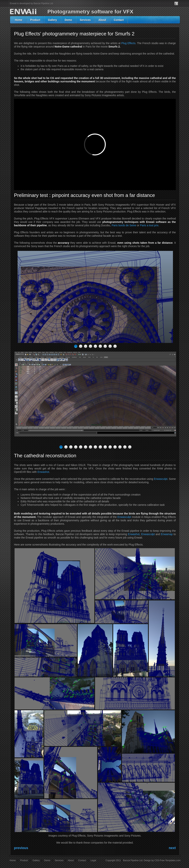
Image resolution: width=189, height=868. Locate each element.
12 (115, 447)
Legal (93, 860)
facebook (177, 4)
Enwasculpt (161, 479)
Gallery (52, 20)
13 (120, 447)
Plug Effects (128, 43)
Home (19, 20)
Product (35, 20)
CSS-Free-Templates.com (167, 860)
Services (85, 20)
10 (105, 447)
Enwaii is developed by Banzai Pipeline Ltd (31, 3)
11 (110, 447)
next (172, 848)
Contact (119, 20)
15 (130, 447)
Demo (68, 20)
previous (21, 848)
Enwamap (167, 534)
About (102, 20)
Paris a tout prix (149, 225)
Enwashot (43, 472)
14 (125, 447)
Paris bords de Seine (124, 225)
